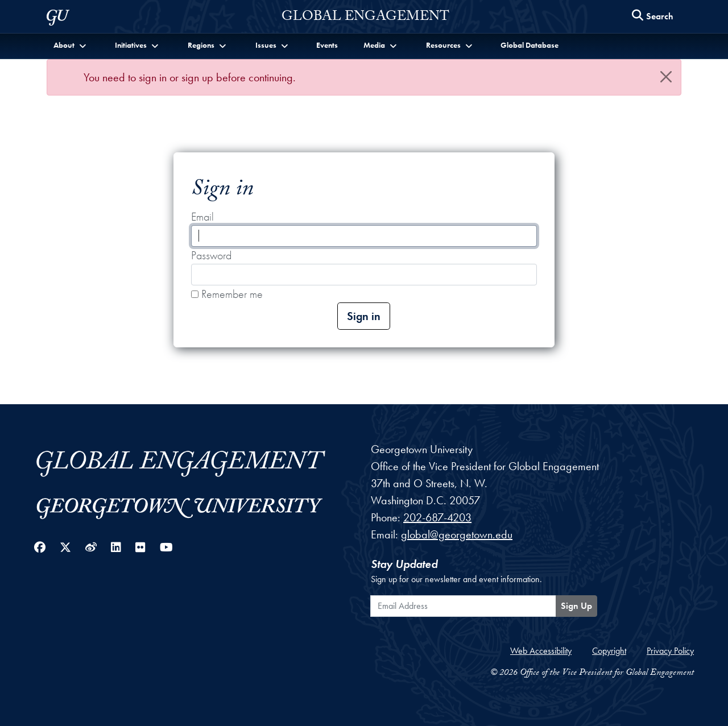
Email (202, 217)
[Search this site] (653, 17)
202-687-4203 (437, 517)
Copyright (609, 651)
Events (327, 45)
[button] (71, 45)
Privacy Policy (670, 651)
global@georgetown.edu (457, 534)
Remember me (227, 294)
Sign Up (576, 606)
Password (211, 255)
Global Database (530, 45)
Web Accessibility (541, 651)
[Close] (666, 77)
